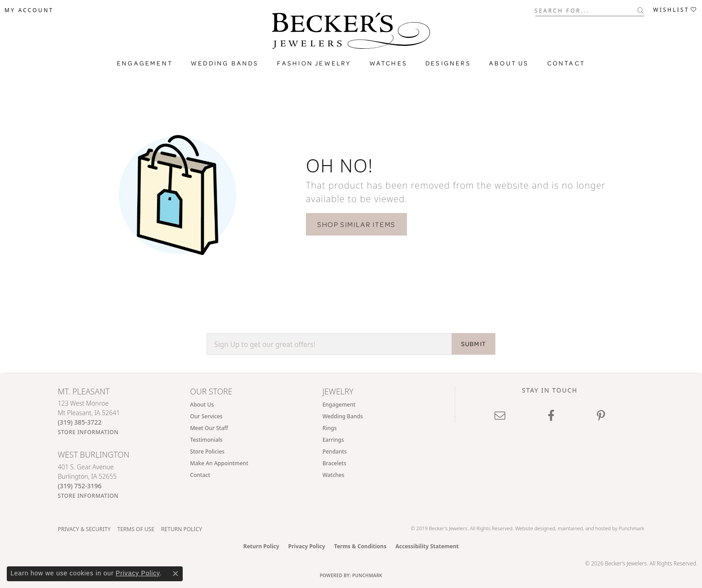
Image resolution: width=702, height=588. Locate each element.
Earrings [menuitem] (333, 440)
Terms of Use (136, 529)
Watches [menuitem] (334, 475)
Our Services (206, 416)
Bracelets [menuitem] (335, 463)
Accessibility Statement (427, 546)
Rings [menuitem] (330, 428)
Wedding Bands (225, 63)
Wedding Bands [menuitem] (343, 416)
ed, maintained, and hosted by (584, 528)
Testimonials (206, 440)
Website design (532, 528)
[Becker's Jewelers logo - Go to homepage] (351, 33)
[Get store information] (88, 432)
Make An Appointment (219, 463)
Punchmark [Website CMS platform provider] (367, 575)
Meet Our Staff (209, 428)
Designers (448, 63)
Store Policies (207, 451)
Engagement (145, 63)
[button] (29, 10)
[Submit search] (641, 10)
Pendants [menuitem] (335, 451)
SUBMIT (473, 344)
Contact (566, 63)
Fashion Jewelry (314, 63)
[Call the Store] (80, 422)
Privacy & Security (84, 529)
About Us (509, 63)
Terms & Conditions (360, 546)
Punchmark (631, 528)
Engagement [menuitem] (339, 405)
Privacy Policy (307, 546)
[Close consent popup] (175, 574)
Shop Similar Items (356, 224)
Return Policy (182, 529)
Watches (388, 63)
